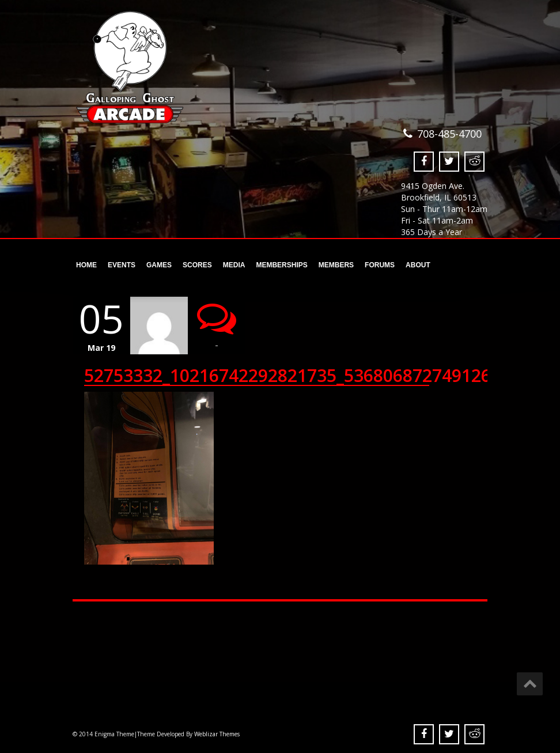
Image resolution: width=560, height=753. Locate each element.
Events (122, 265)
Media (234, 265)
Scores (197, 265)
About (418, 265)
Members (336, 265)
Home (86, 265)
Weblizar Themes (217, 734)
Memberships (280, 265)
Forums (380, 265)
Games (159, 265)
